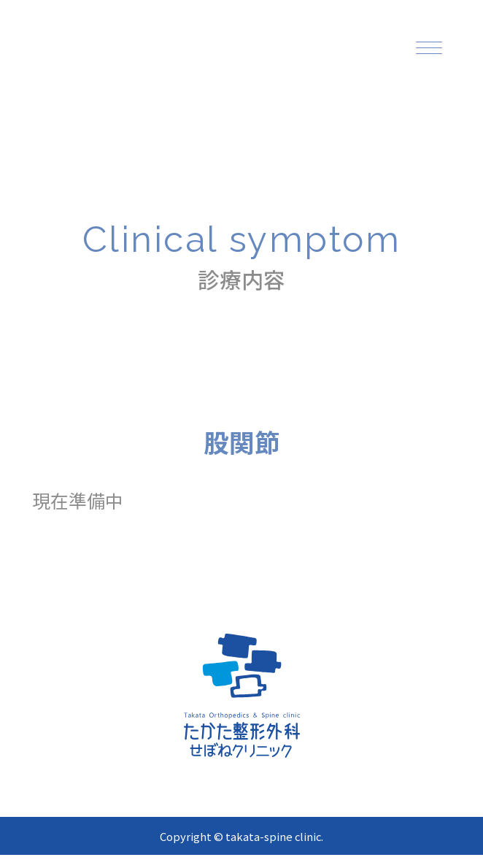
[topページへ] (158, 53)
